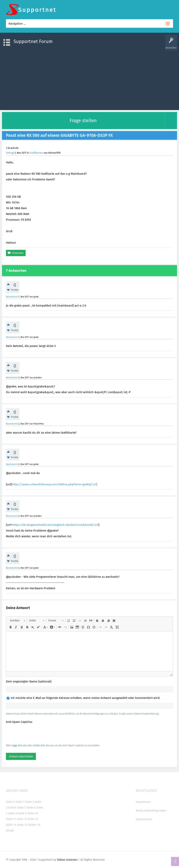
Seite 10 (33, 813)
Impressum (143, 802)
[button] (17, 621)
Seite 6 (31, 808)
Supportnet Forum (33, 41)
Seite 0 (10, 802)
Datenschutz (144, 819)
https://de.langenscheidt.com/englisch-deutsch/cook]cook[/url (55, 525)
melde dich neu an (43, 745)
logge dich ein (19, 745)
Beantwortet (12, 297)
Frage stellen (83, 121)
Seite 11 (11, 819)
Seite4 (12, 808)
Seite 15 (22, 825)
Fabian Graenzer (67, 860)
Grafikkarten (36, 153)
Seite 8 (13, 813)
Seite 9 (22, 813)
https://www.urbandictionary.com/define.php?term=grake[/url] (55, 484)
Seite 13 (33, 819)
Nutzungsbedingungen (151, 811)
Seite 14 (11, 825)
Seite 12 (22, 819)
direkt (10, 831)
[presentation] (36, 734)
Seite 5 (22, 808)
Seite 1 (20, 802)
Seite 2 (30, 802)
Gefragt (10, 153)
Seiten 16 (34, 825)
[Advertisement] (89, 78)
